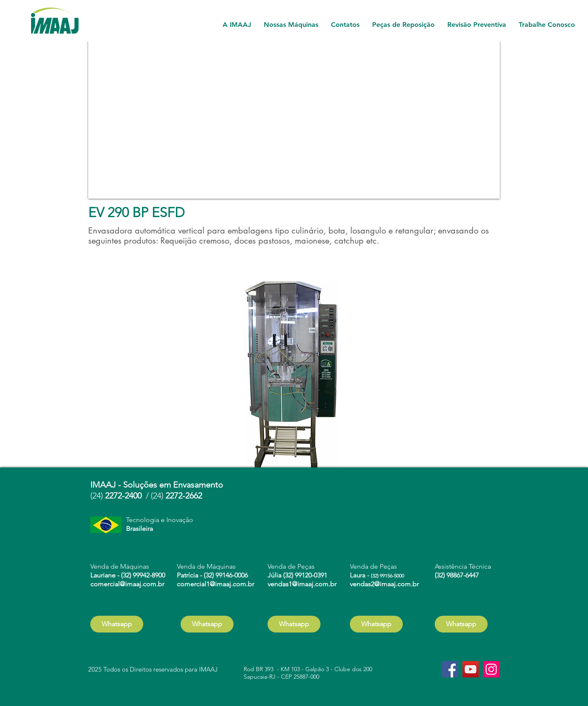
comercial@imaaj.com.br (127, 584)
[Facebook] (450, 669)
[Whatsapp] (117, 624)
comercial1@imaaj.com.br (215, 584)
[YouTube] (471, 669)
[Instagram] (491, 669)
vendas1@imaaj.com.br (302, 584)
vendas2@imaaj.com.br (384, 584)
